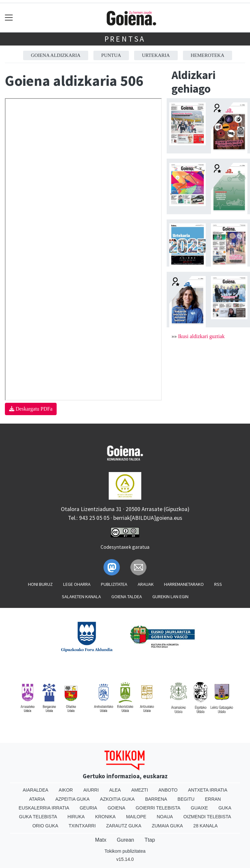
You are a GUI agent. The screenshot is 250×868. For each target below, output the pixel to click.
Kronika (105, 817)
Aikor (66, 790)
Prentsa (125, 39)
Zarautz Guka (124, 826)
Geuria (89, 808)
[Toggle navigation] (9, 18)
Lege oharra (77, 584)
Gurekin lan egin (170, 597)
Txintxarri (82, 826)
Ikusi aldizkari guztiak (201, 336)
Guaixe (199, 808)
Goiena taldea (127, 597)
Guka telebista (38, 817)
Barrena (156, 799)
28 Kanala (206, 826)
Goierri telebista (158, 808)
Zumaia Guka (167, 826)
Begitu (186, 799)
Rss (218, 584)
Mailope (136, 817)
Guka (225, 808)
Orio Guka (45, 826)
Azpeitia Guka (72, 799)
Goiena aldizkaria (56, 55)
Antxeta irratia (208, 790)
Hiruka (76, 817)
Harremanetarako (184, 584)
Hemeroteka (208, 55)
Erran (213, 799)
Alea (115, 790)
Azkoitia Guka (117, 799)
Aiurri (91, 790)
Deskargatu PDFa (31, 409)
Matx (101, 840)
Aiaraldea (36, 790)
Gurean (125, 840)
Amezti (139, 790)
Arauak (146, 584)
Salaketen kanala (81, 597)
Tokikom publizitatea (125, 851)
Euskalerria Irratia (44, 808)
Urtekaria (156, 55)
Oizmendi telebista (207, 817)
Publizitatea (114, 584)
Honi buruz (40, 584)
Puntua (111, 55)
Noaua (165, 817)
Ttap (150, 840)
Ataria (37, 799)
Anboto (168, 790)
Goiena (116, 808)
